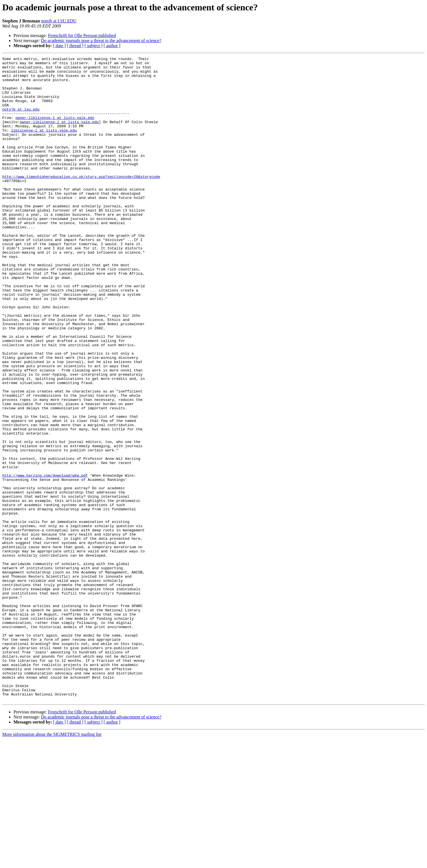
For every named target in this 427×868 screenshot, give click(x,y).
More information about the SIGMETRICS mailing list (52, 863)
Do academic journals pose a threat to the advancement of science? (101, 41)
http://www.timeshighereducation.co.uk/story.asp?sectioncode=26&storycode (81, 201)
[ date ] (59, 46)
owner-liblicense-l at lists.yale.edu (55, 130)
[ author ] (112, 46)
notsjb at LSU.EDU (59, 21)
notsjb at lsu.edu (21, 120)
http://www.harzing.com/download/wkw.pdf (45, 559)
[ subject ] (94, 46)
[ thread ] (75, 46)
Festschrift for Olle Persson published (82, 35)
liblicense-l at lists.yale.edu (44, 145)
